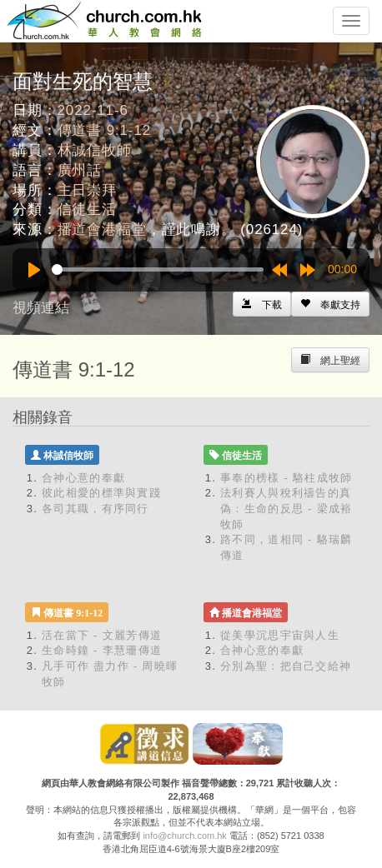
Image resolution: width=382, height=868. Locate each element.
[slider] (158, 269)
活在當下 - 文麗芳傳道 (102, 635)
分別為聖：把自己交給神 (286, 666)
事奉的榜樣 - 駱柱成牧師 (286, 478)
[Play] (34, 270)
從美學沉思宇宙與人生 (280, 635)
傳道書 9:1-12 (104, 130)
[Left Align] (330, 304)
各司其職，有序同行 (95, 509)
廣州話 (80, 170)
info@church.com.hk (184, 836)
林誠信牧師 (95, 150)
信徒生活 (87, 210)
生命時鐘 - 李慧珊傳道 (102, 650)
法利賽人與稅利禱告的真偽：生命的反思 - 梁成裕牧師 (286, 508)
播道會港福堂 (102, 229)
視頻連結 (41, 308)
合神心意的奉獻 (83, 478)
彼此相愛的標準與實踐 (101, 493)
